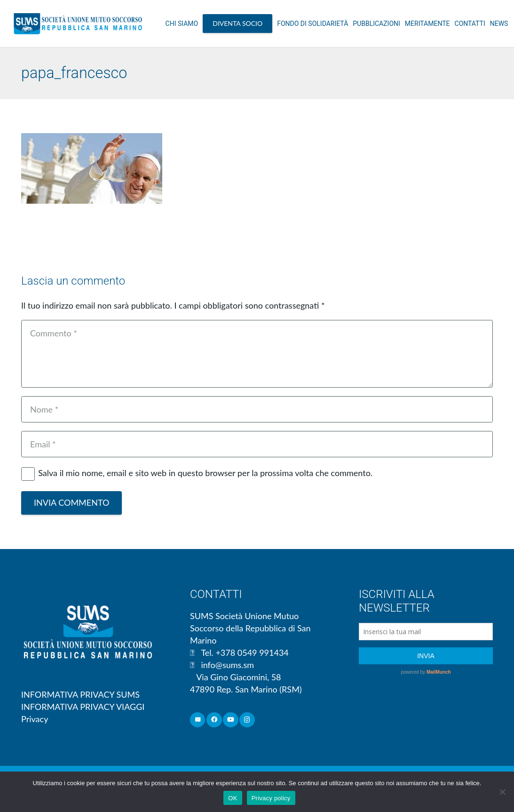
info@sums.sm (227, 665)
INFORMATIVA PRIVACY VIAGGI (83, 707)
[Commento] (257, 354)
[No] (502, 792)
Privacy (35, 719)
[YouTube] (231, 720)
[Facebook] (214, 720)
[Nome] (257, 409)
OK (233, 798)
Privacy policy (271, 798)
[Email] (257, 444)
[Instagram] (247, 720)
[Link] (78, 24)
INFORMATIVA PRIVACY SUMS (80, 694)
